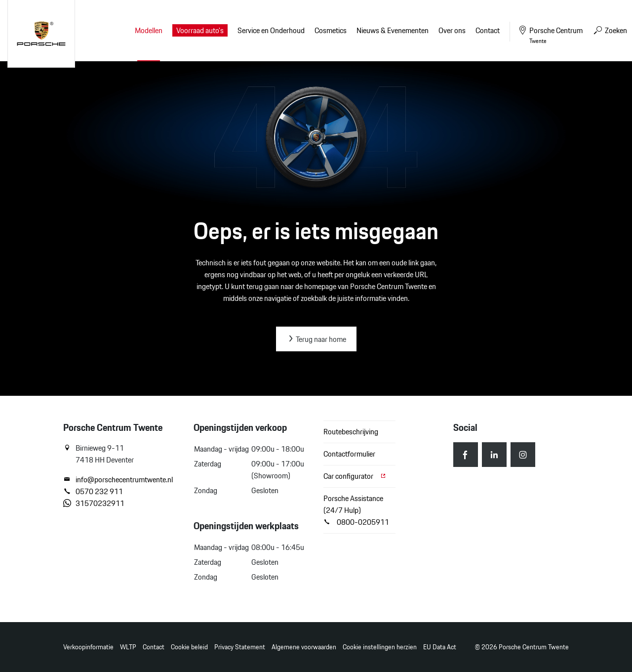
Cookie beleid (189, 647)
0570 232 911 (93, 492)
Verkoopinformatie (88, 647)
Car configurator (355, 476)
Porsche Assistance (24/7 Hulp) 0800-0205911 (356, 510)
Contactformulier (349, 454)
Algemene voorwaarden (304, 647)
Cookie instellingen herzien (380, 647)
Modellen (149, 30)
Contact (154, 647)
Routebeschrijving (351, 432)
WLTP (128, 647)
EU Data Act (440, 647)
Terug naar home (316, 339)
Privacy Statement (240, 647)
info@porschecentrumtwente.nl (118, 480)
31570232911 (94, 504)
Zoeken (610, 30)
